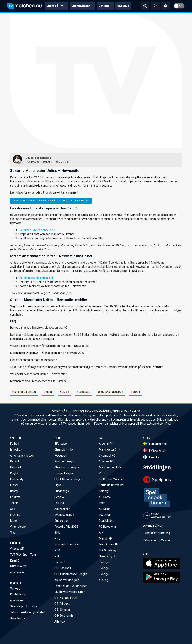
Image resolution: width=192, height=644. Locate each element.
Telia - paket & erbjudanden (27, 612)
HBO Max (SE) (19, 566)
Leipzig (104, 491)
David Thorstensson (38, 158)
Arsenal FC (106, 444)
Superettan (61, 521)
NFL (57, 556)
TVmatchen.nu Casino (156, 540)
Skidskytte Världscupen (70, 592)
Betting (105, 6)
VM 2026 (123, 6)
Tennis (14, 503)
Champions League (67, 467)
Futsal (14, 485)
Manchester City (109, 450)
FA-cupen (60, 455)
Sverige (104, 562)
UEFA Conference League (71, 574)
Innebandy (17, 479)
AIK (101, 533)
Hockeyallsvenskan (67, 544)
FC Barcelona (107, 527)
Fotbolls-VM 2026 (66, 527)
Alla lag (103, 580)
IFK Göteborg (107, 550)
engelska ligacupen (111, 392)
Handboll (16, 467)
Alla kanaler (17, 572)
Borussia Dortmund (111, 485)
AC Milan (105, 509)
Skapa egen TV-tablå (23, 606)
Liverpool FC (107, 455)
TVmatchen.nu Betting (157, 533)
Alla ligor (60, 621)
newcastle (84, 392)
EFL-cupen (61, 444)
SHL (57, 533)
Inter (102, 503)
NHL (57, 538)
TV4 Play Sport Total (23, 555)
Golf (13, 509)
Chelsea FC (106, 461)
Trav (13, 533)
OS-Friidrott (62, 604)
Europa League (64, 473)
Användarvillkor (153, 526)
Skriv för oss (18, 618)
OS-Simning (62, 610)
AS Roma (105, 497)
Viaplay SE (17, 549)
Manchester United (111, 467)
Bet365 (64, 392)
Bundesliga (62, 491)
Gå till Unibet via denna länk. (36, 278)
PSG (102, 473)
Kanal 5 (15, 561)
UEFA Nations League (68, 479)
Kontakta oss (18, 594)
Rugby (14, 473)
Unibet (48, 392)
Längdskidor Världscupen (71, 586)
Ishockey (16, 450)
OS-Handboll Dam (66, 598)
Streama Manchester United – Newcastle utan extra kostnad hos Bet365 (51, 201)
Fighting (15, 515)
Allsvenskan (62, 509)
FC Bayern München (112, 479)
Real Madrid (107, 521)
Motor (14, 521)
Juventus (105, 515)
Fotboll (135, 392)
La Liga (59, 503)
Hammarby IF (107, 556)
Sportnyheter (82, 6)
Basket (15, 461)
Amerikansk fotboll (22, 455)
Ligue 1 (59, 485)
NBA (57, 550)
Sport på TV (56, 6)
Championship (64, 450)
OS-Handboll (63, 568)
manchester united (24, 392)
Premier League (65, 461)
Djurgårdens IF (108, 544)
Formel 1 (60, 562)
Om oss (15, 589)
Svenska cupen (64, 515)
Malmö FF (105, 538)
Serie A (59, 497)
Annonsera (17, 600)
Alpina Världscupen (67, 580)
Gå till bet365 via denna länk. (37, 230)
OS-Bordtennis (64, 616)
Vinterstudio (18, 527)
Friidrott (15, 497)
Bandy (14, 491)
